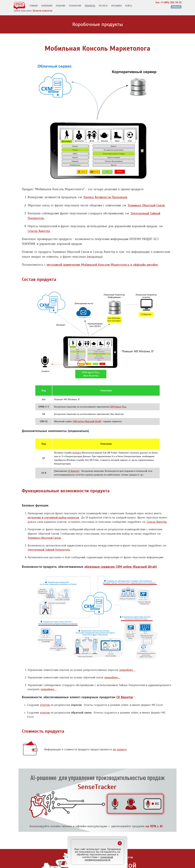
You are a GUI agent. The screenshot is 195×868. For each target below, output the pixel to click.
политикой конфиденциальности (99, 859)
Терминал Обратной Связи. (146, 205)
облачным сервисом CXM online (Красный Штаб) (121, 567)
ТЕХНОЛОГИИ (75, 6)
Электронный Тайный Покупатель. (49, 550)
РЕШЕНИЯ (60, 6)
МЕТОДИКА (116, 6)
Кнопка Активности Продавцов (105, 197)
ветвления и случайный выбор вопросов (53, 518)
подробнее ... (127, 670)
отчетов (45, 705)
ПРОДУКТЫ (90, 6)
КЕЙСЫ (129, 6)
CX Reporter (74, 471)
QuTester (77, 453)
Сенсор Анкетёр (39, 231)
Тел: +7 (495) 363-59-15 (168, 3)
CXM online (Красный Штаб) (87, 421)
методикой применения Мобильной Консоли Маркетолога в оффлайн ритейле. (103, 265)
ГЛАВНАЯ (34, 6)
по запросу (120, 749)
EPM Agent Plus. (118, 407)
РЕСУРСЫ (103, 6)
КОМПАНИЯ (47, 6)
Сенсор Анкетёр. (157, 522)
